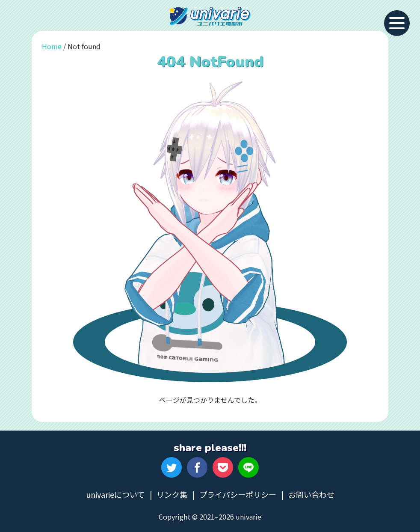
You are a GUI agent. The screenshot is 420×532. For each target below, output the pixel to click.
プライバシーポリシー (238, 494)
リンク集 (172, 494)
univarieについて (115, 494)
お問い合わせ (311, 494)
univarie (210, 16)
